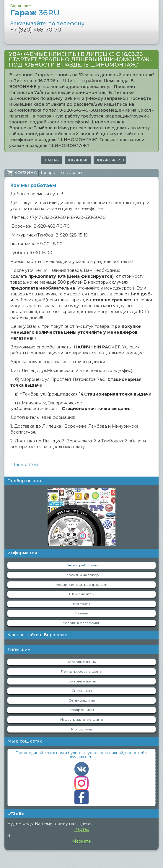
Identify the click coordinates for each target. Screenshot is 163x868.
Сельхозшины (82, 700)
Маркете (81, 841)
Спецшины (82, 691)
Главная (52, 160)
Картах (82, 829)
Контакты (81, 604)
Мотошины (81, 729)
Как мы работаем (82, 565)
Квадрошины (82, 710)
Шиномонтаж (82, 594)
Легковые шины (81, 662)
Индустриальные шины (82, 719)
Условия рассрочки (82, 623)
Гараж (35, 13)
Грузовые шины (82, 681)
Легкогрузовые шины (81, 671)
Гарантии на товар (82, 575)
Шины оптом (24, 464)
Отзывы (81, 613)
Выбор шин (78, 160)
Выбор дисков (110, 160)
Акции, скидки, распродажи (81, 585)
